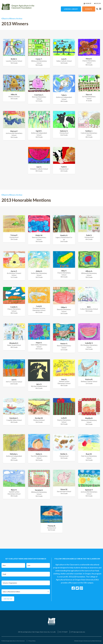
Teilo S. (64, 95)
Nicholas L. (14, 454)
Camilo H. (14, 307)
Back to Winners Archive (12, 19)
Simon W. (64, 489)
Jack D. (14, 380)
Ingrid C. (39, 131)
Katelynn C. (14, 418)
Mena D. (89, 59)
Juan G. (39, 167)
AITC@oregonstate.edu (78, 632)
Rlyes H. (14, 490)
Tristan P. (14, 235)
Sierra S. (89, 94)
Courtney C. (39, 95)
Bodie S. (14, 59)
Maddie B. (89, 418)
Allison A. (89, 271)
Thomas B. (51, 526)
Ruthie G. (64, 454)
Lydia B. (64, 418)
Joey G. (64, 379)
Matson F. (14, 131)
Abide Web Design (97, 641)
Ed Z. (89, 307)
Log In (97, 3)
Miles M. (14, 94)
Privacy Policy (32, 641)
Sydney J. (89, 131)
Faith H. (64, 167)
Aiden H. (39, 271)
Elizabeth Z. (14, 343)
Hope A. (39, 343)
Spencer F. (89, 490)
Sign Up (87, 3)
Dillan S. (64, 307)
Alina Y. (64, 271)
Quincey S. (64, 131)
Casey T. (39, 59)
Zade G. (89, 235)
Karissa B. (89, 379)
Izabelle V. (89, 343)
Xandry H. (64, 235)
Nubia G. (39, 454)
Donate (89, 9)
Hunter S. (64, 344)
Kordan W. (39, 418)
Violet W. (39, 235)
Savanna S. (39, 490)
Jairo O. (39, 384)
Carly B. (39, 306)
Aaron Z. (14, 271)
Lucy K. (64, 59)
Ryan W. (89, 454)
